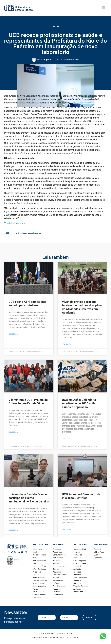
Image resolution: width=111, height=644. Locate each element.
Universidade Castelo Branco (29, 233)
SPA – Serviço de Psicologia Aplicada (39, 572)
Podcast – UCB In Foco (99, 551)
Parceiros (98, 558)
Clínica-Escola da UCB (39, 556)
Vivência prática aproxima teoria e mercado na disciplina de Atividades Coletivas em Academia (82, 526)
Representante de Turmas (60, 568)
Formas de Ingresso (78, 556)
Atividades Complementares (60, 573)
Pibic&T (56, 578)
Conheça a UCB (80, 549)
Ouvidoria (77, 583)
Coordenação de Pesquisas (59, 588)
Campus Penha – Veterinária (39, 596)
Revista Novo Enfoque (58, 582)
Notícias (55, 26)
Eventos (97, 555)
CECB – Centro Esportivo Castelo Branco (39, 586)
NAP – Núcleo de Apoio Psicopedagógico (39, 563)
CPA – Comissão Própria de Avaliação (80, 566)
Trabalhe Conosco (81, 586)
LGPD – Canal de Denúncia (80, 579)
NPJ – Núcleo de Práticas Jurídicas (40, 579)
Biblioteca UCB (38, 592)
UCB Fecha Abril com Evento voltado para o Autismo (28, 523)
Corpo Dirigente (80, 561)
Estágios (56, 561)
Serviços (77, 552)
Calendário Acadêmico (57, 551)
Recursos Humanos (77, 573)
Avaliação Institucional (78, 590)
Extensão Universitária (58, 593)
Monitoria (57, 563)
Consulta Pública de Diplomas (60, 556)
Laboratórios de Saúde (39, 551)
